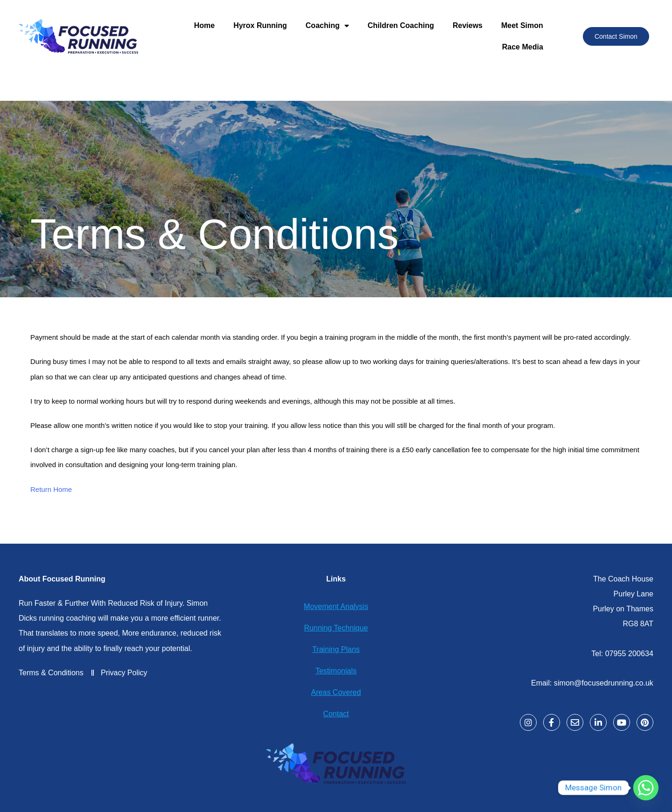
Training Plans (336, 649)
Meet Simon (522, 25)
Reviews (468, 25)
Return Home (51, 489)
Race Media (523, 47)
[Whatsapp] (646, 788)
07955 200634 (630, 653)
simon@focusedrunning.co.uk (604, 682)
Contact (336, 714)
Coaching (327, 26)
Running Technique (336, 628)
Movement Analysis (336, 606)
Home (204, 25)
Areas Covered (336, 692)
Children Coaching (401, 25)
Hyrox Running (260, 25)
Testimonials (336, 671)
